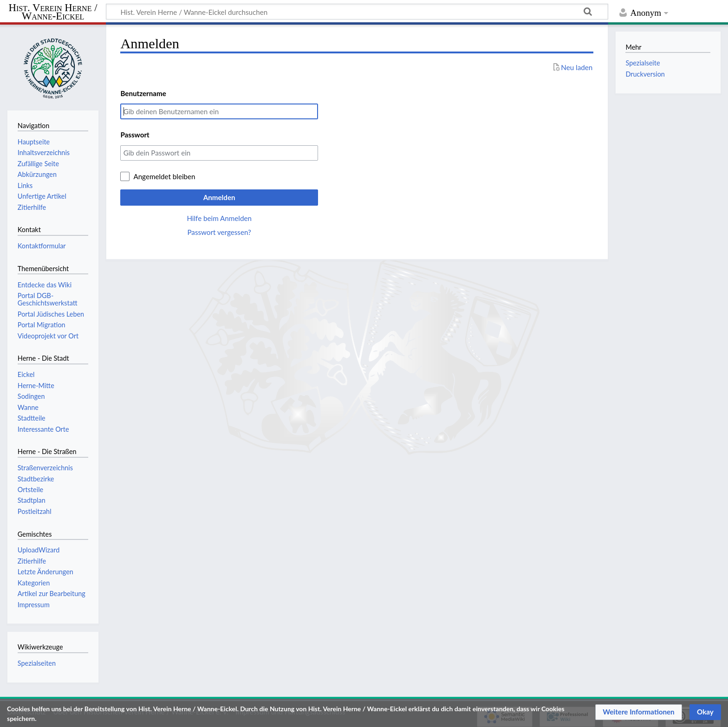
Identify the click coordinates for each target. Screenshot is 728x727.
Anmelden (219, 197)
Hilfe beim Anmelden (219, 218)
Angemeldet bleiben (164, 176)
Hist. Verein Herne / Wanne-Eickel (53, 12)
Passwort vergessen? (219, 232)
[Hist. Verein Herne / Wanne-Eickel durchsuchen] (357, 12)
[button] (639, 712)
